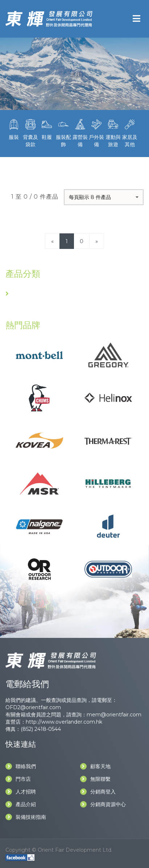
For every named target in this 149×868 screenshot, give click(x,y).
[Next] (97, 241)
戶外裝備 (97, 132)
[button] (104, 197)
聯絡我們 (21, 766)
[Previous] (52, 241)
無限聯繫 (95, 779)
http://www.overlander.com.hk (64, 722)
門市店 (18, 779)
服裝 (14, 129)
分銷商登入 (98, 792)
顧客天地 (95, 766)
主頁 (75, 74)
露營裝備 (80, 132)
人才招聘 (21, 792)
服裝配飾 (63, 132)
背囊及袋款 (30, 132)
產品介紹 (21, 804)
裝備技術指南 (26, 817)
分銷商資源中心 (103, 804)
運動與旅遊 (113, 132)
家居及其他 (130, 132)
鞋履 (47, 129)
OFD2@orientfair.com (33, 707)
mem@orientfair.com (114, 715)
